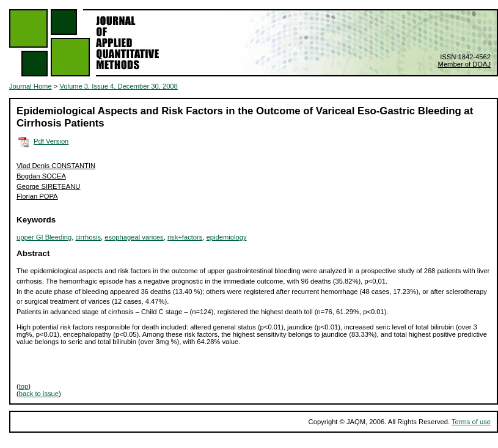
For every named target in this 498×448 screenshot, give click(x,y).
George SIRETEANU (48, 186)
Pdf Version (51, 141)
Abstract (33, 253)
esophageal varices (134, 237)
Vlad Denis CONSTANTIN (56, 166)
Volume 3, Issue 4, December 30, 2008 (118, 86)
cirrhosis (88, 237)
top (24, 386)
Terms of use (471, 422)
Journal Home (31, 86)
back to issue (39, 394)
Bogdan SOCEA (41, 176)
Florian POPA (37, 196)
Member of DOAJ (464, 64)
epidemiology (227, 237)
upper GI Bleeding (44, 237)
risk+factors (185, 237)
